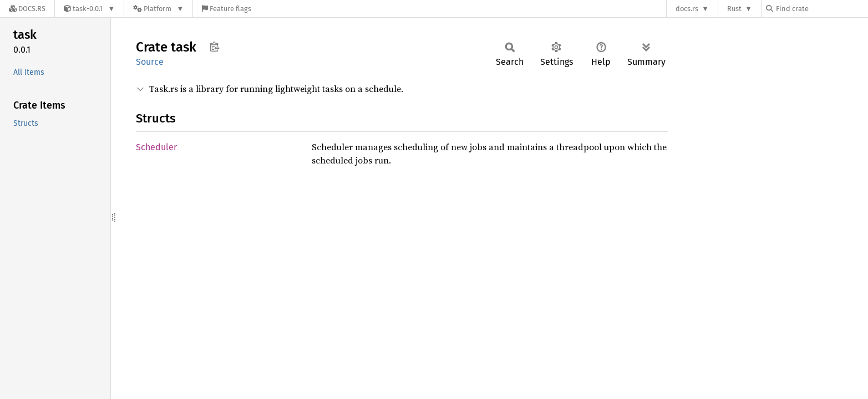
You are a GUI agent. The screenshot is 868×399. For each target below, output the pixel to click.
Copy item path (214, 47)
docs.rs (687, 9)
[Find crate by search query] (821, 9)
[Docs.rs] (27, 9)
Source (150, 62)
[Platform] (158, 9)
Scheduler (156, 147)
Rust (734, 9)
